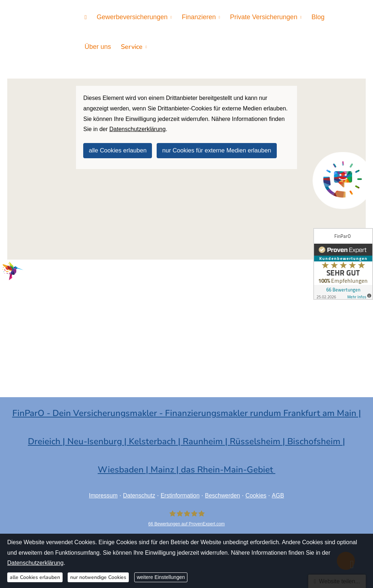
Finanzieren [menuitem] (196, 17)
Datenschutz (139, 493)
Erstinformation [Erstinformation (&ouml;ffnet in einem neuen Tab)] (180, 493)
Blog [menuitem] (312, 17)
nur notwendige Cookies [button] (98, 577)
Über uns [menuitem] (341, 17)
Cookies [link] (256, 493)
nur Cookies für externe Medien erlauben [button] (214, 148)
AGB (278, 493)
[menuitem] (85, 17)
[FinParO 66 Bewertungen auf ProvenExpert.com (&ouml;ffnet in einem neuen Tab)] (186, 516)
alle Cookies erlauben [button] (117, 148)
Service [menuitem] (95, 46)
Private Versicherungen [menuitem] (259, 17)
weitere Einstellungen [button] (161, 577)
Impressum (103, 493)
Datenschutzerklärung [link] (137, 127)
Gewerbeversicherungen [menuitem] (130, 17)
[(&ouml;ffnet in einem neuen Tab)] (343, 180)
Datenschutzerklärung (35, 563)
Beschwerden (223, 493)
